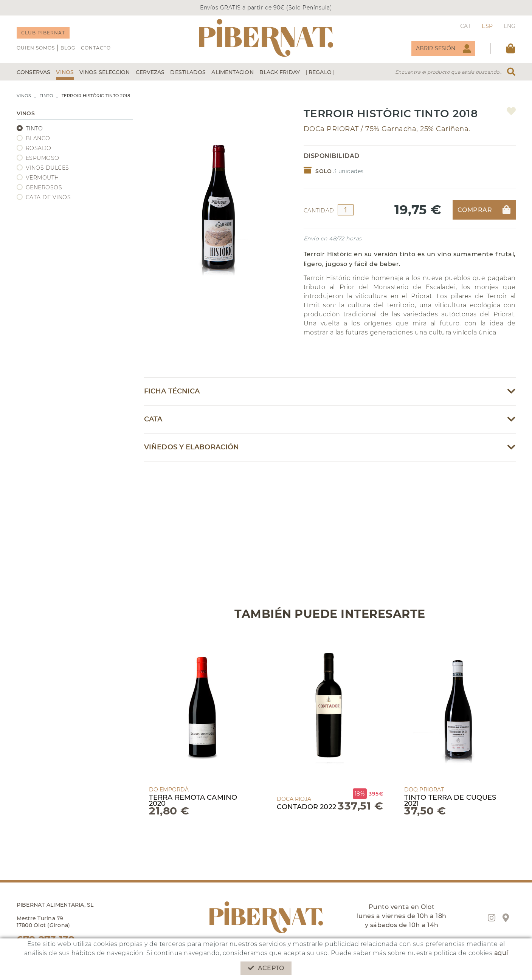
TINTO (47, 96)
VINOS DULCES (47, 168)
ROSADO (39, 148)
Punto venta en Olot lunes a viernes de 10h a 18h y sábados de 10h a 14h (402, 916)
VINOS (24, 96)
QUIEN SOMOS (36, 48)
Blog (68, 48)
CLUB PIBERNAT (43, 33)
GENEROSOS (44, 187)
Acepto (266, 968)
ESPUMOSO (43, 158)
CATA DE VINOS (48, 197)
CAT (466, 26)
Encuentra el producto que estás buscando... (449, 72)
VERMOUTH (42, 178)
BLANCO (38, 138)
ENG (510, 26)
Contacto (96, 48)
